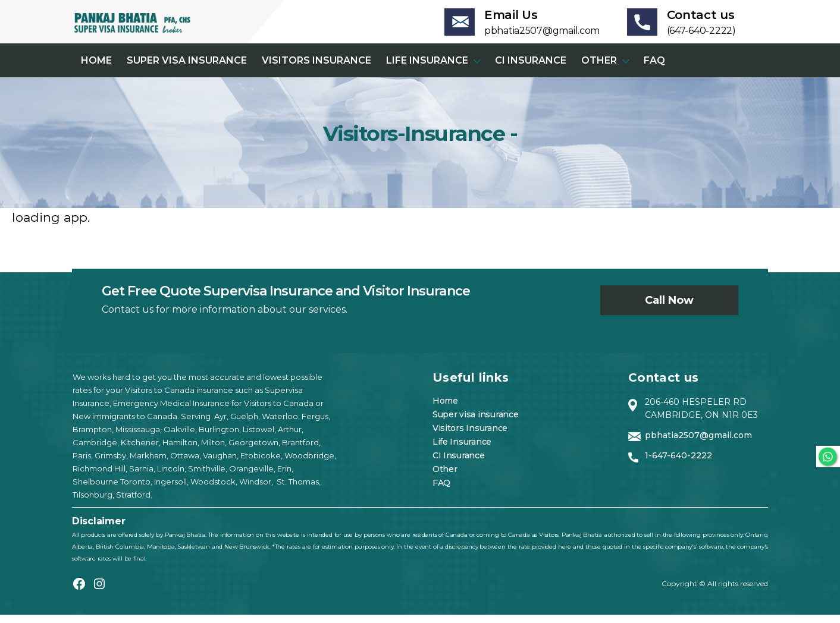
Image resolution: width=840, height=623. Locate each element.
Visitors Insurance (316, 69)
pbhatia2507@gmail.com (698, 443)
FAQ (654, 69)
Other (599, 69)
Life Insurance (427, 69)
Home (96, 69)
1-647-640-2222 (678, 464)
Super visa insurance (187, 69)
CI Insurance (531, 69)
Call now (669, 309)
